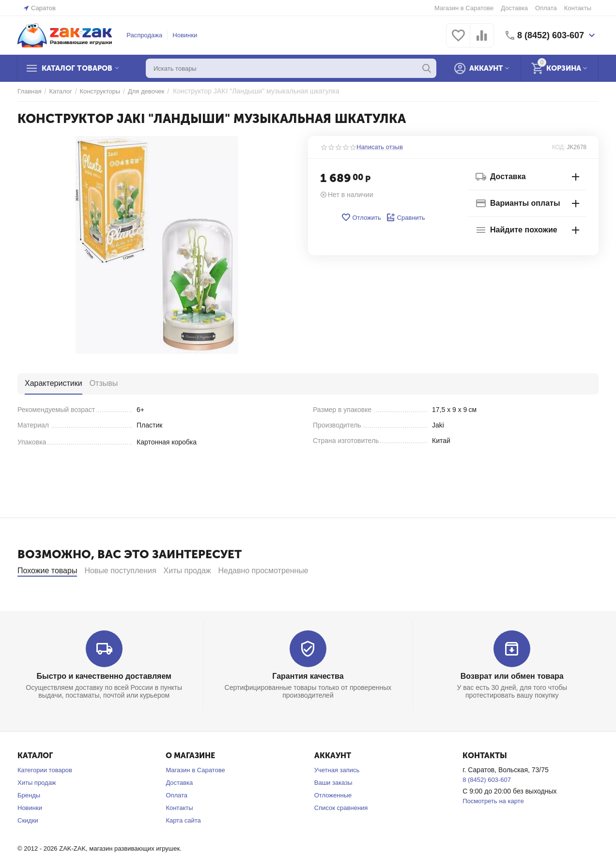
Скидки (28, 847)
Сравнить (406, 217)
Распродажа (144, 35)
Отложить (361, 217)
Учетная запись (337, 796)
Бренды (29, 821)
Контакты (578, 8)
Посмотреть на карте (493, 827)
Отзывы (104, 383)
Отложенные (333, 821)
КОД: (559, 147)
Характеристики (54, 383)
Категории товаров (45, 796)
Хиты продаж (37, 809)
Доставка (514, 8)
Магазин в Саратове (464, 8)
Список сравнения (341, 834)
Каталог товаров (77, 68)
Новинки (185, 35)
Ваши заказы (333, 809)
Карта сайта (183, 847)
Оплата (546, 8)
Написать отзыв (380, 147)
